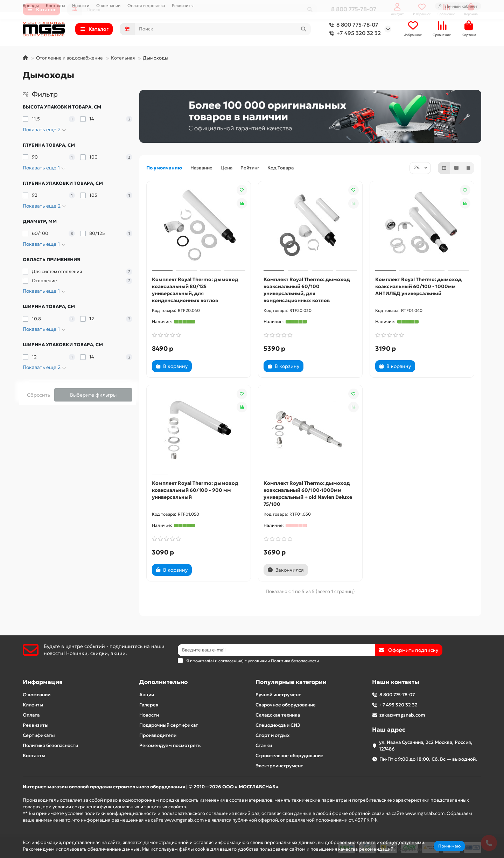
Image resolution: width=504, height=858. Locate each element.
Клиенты (33, 705)
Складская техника (278, 715)
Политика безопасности (50, 745)
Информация (43, 682)
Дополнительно (163, 682)
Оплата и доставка (146, 5)
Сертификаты (39, 735)
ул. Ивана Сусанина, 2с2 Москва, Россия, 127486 (426, 746)
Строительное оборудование (289, 756)
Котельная (123, 58)
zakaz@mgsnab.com (402, 715)
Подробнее (409, 849)
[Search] (223, 29)
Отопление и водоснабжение (69, 58)
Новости (81, 5)
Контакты (55, 5)
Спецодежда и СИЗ (278, 725)
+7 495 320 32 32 (354, 33)
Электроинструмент (279, 766)
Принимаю (449, 846)
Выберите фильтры (93, 395)
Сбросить (38, 395)
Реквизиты (183, 5)
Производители (158, 735)
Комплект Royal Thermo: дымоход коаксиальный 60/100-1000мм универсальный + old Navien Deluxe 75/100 (308, 494)
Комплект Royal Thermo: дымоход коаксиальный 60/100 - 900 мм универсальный (195, 490)
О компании (108, 5)
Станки (264, 745)
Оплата (31, 715)
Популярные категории (291, 682)
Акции (147, 695)
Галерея (149, 705)
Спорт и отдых (272, 735)
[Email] (276, 650)
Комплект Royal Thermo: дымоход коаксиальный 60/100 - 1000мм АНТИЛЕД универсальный (418, 286)
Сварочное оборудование (286, 705)
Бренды (31, 5)
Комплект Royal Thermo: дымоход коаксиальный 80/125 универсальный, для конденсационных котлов (195, 290)
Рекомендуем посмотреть (170, 745)
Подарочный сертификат (169, 725)
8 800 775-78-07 (352, 25)
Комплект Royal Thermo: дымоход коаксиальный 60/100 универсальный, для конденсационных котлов (307, 290)
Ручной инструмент (278, 695)
